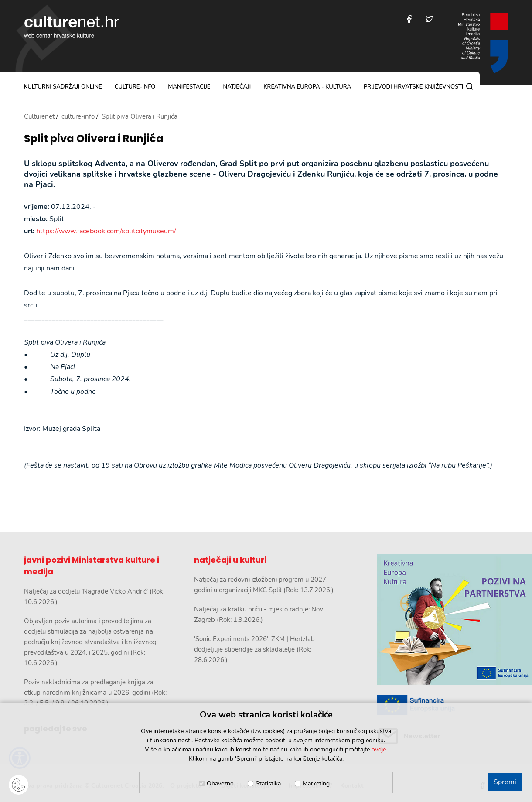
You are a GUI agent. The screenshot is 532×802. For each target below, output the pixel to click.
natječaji (237, 87)
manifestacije (189, 87)
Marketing (316, 783)
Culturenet (39, 116)
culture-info (135, 87)
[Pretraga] (470, 86)
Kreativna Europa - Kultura (307, 87)
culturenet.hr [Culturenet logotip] (72, 27)
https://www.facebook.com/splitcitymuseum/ (106, 231)
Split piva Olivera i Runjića (94, 139)
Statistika (268, 783)
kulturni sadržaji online (63, 87)
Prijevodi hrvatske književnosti (413, 87)
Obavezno (220, 783)
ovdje (379, 749)
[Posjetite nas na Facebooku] (409, 19)
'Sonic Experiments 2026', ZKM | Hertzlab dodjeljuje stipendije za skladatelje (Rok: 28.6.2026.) (254, 649)
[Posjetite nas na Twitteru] (429, 19)
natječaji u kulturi (230, 560)
